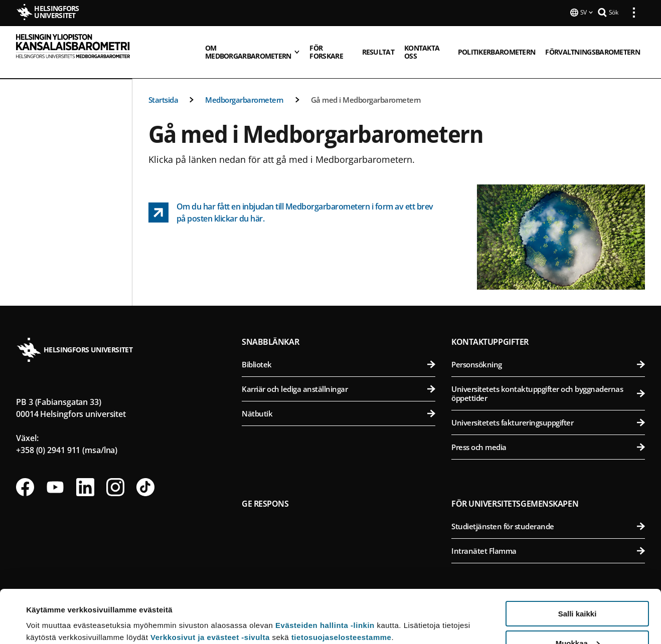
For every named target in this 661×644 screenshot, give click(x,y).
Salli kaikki (577, 561)
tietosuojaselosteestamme (342, 584)
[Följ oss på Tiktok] (145, 475)
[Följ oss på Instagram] (115, 475)
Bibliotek (339, 352)
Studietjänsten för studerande (548, 514)
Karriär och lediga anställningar (339, 377)
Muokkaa (578, 590)
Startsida (163, 88)
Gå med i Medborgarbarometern (366, 88)
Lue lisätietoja (52, 612)
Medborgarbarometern (244, 88)
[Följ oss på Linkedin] (85, 475)
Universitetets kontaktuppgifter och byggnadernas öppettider (548, 381)
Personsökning (548, 352)
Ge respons (265, 492)
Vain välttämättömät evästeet (577, 619)
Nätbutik (339, 401)
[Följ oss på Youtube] (55, 475)
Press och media (548, 435)
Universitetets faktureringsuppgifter (548, 410)
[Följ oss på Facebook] (25, 475)
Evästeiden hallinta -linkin (325, 572)
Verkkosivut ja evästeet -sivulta (210, 584)
